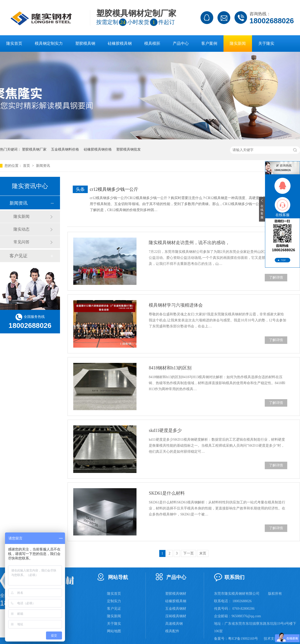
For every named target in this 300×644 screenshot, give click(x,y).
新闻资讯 (43, 166)
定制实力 (114, 601)
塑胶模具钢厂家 (34, 149)
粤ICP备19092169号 (243, 639)
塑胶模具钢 (85, 43)
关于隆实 (266, 43)
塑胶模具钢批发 (128, 149)
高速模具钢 (174, 624)
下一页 (188, 553)
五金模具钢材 (176, 609)
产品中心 (181, 43)
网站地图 (114, 631)
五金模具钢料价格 (65, 149)
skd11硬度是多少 (165, 430)
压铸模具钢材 (176, 616)
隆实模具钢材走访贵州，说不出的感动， (189, 243)
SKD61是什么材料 (167, 493)
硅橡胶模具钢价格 (98, 149)
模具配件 (172, 631)
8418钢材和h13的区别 (170, 368)
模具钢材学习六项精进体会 (176, 305)
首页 (27, 166)
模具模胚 (152, 43)
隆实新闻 (238, 43)
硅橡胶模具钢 (120, 43)
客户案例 (209, 43)
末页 (203, 553)
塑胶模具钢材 (176, 594)
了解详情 (276, 277)
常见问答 (21, 242)
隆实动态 (21, 229)
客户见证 (18, 256)
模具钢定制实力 (49, 43)
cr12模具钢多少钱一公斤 (114, 189)
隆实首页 (14, 43)
